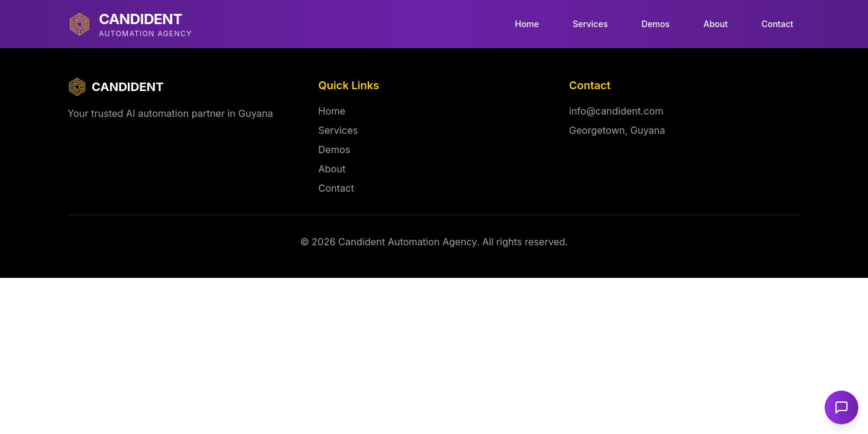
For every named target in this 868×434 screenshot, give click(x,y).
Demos (656, 24)
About (715, 24)
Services (590, 24)
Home (527, 24)
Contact (777, 24)
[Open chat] (841, 407)
